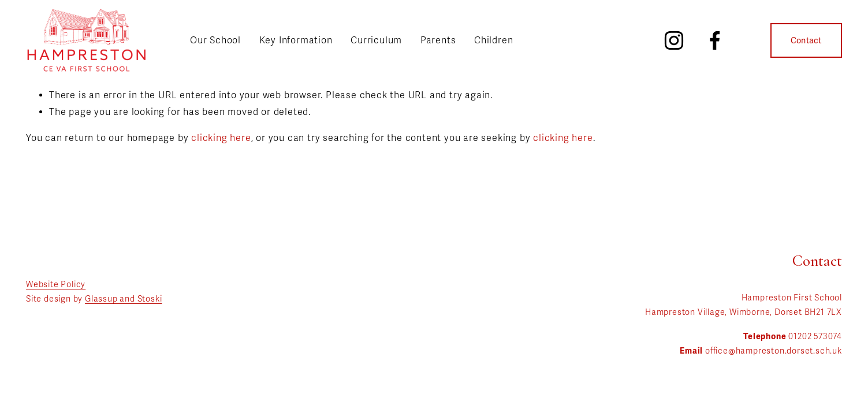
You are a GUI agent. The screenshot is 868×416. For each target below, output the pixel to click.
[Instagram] (674, 40)
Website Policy (56, 285)
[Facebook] (715, 40)
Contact (806, 41)
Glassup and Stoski (123, 299)
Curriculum (376, 40)
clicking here (221, 138)
